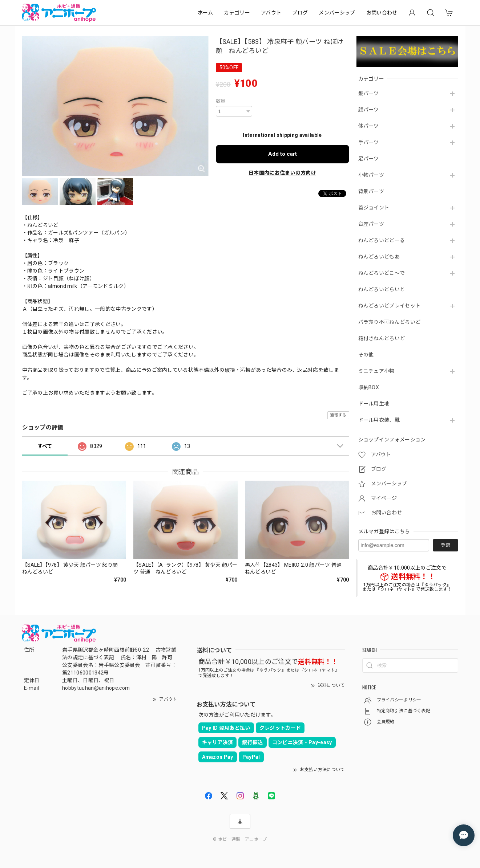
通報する (338, 415)
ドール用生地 (374, 404)
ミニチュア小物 (376, 371)
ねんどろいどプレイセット (390, 306)
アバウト (271, 13)
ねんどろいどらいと (382, 289)
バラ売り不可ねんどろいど (390, 322)
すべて (45, 446)
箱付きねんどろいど (382, 338)
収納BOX (369, 387)
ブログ (300, 13)
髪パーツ (369, 93)
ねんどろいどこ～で (382, 273)
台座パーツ (371, 224)
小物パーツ (371, 175)
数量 (221, 101)
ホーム (205, 13)
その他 (366, 355)
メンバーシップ (337, 13)
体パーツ (369, 126)
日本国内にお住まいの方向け (282, 173)
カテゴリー (237, 13)
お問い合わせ (382, 13)
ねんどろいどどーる (382, 240)
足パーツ (369, 159)
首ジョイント (374, 208)
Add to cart (283, 154)
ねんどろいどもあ (379, 257)
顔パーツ (369, 110)
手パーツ (369, 142)
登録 (445, 545)
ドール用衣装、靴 (379, 420)
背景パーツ (371, 191)
